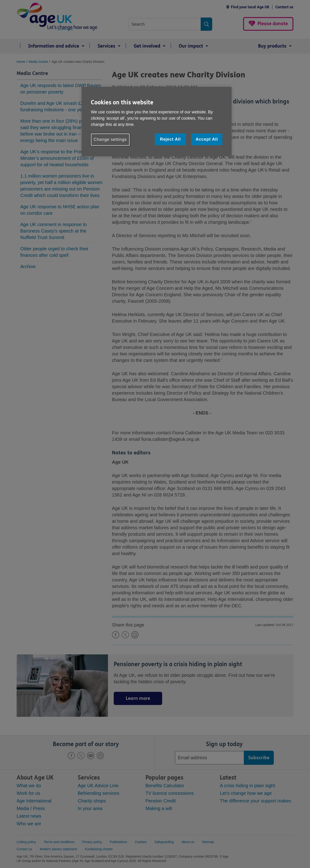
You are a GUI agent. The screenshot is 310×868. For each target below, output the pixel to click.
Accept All (207, 139)
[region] (157, 122)
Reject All (170, 139)
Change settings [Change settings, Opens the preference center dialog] (110, 139)
